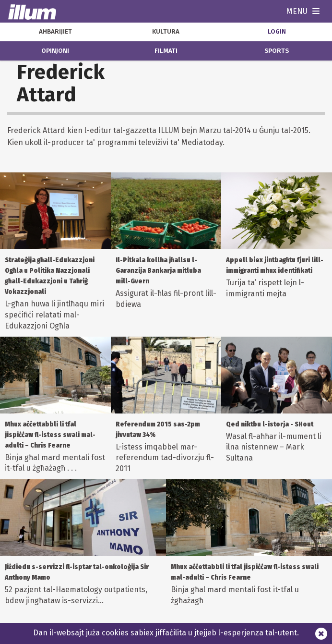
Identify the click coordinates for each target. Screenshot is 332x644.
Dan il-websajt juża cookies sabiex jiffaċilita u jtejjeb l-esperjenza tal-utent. (166, 633)
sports (277, 51)
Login (277, 32)
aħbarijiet (55, 32)
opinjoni (55, 51)
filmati (166, 51)
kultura (166, 32)
